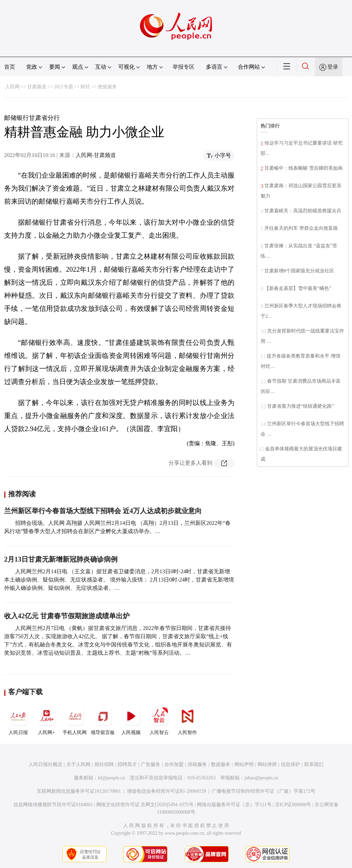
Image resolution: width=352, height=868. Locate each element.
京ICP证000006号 (293, 805)
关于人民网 (78, 764)
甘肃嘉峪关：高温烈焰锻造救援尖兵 (303, 211)
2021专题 (64, 87)
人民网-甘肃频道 (96, 155)
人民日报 (18, 720)
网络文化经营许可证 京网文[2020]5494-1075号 (145, 805)
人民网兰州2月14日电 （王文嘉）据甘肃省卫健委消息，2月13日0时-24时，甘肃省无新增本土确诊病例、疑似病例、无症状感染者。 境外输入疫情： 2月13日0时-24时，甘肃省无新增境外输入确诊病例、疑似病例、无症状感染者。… (119, 580)
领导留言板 (103, 720)
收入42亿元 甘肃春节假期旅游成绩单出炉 (67, 616)
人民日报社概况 (45, 764)
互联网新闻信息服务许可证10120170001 (79, 791)
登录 (333, 67)
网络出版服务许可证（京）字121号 (234, 805)
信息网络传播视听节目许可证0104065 (53, 805)
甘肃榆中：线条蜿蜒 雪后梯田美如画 (304, 168)
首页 (10, 67)
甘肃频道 (37, 87)
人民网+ (46, 720)
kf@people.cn (112, 778)
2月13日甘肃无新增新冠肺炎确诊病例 (61, 559)
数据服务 (221, 764)
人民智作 (187, 720)
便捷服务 (107, 87)
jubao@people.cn (261, 778)
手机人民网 (75, 720)
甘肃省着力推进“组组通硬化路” (300, 406)
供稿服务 (197, 764)
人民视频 (131, 720)
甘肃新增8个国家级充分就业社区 (299, 271)
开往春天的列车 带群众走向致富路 (301, 228)
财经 (85, 87)
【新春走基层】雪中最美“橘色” (298, 288)
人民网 (12, 87)
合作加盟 (174, 764)
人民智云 (159, 720)
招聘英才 (127, 764)
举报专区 (184, 67)
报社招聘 (104, 764)
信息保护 (290, 764)
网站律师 (267, 764)
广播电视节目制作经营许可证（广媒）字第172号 (263, 791)
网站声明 (244, 764)
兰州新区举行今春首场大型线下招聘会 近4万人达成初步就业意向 (103, 511)
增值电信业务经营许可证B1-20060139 (167, 791)
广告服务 (151, 764)
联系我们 (314, 764)
